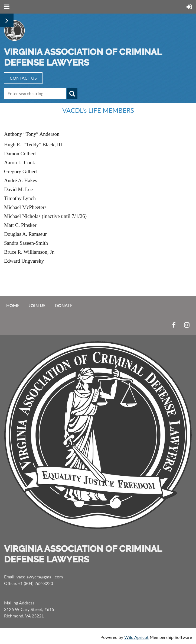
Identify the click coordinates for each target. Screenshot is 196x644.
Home (13, 305)
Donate (64, 305)
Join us (37, 305)
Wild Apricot (136, 637)
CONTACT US (23, 78)
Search (72, 94)
